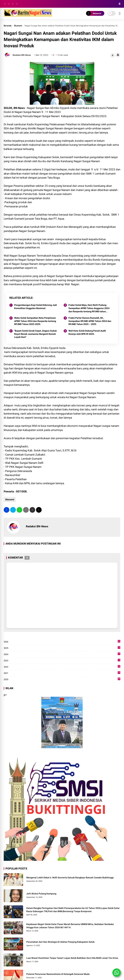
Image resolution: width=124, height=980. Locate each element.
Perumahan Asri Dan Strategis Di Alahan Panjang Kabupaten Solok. (61, 942)
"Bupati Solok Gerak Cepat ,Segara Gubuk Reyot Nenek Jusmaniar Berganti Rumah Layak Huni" (35, 334)
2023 (62, 661)
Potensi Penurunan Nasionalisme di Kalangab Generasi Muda (58, 974)
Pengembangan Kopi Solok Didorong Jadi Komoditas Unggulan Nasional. (36, 307)
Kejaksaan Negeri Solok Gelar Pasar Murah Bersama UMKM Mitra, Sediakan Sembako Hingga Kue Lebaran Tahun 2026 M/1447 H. (70, 926)
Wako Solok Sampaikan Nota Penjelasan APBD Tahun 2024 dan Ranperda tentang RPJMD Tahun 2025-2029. (35, 321)
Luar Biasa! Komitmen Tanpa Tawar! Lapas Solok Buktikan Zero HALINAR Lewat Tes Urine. (72, 958)
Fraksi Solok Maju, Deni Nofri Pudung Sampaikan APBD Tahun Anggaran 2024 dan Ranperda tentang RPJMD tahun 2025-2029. (89, 308)
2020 (62, 680)
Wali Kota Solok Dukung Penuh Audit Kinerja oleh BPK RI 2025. (87, 332)
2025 (62, 648)
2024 (62, 654)
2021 (62, 673)
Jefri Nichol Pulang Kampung (41, 894)
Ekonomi (18, 26)
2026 (62, 642)
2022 (62, 667)
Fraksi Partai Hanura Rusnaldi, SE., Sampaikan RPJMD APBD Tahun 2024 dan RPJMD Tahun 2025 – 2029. (90, 321)
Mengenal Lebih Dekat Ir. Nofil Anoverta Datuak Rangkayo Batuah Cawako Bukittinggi (70, 878)
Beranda (8, 26)
